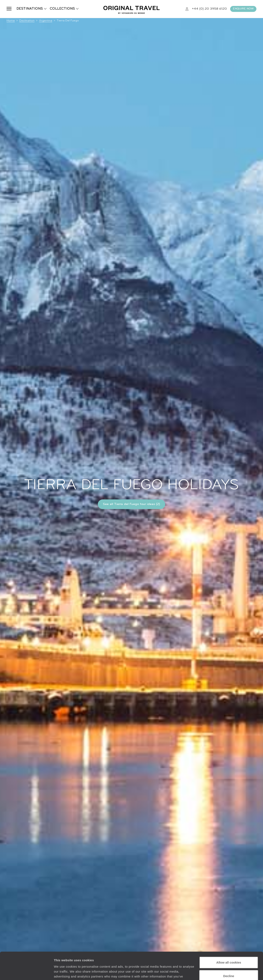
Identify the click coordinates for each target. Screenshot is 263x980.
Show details (63, 972)
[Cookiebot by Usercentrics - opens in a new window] (27, 972)
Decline (229, 950)
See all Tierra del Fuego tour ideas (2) (131, 504)
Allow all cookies (229, 937)
